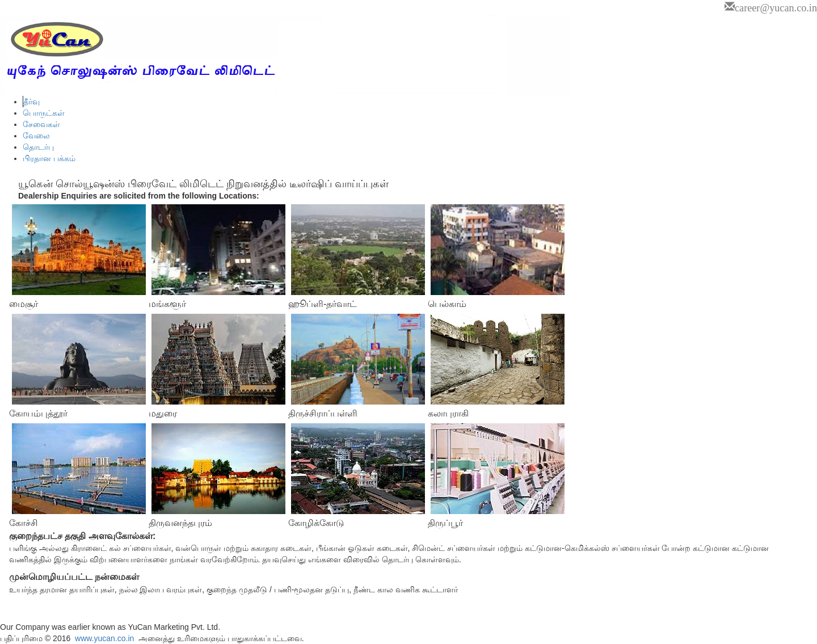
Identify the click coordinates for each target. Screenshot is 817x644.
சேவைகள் (41, 124)
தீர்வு (31, 102)
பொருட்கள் (44, 113)
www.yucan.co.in (103, 638)
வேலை (36, 136)
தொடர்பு (38, 147)
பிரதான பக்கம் (49, 158)
